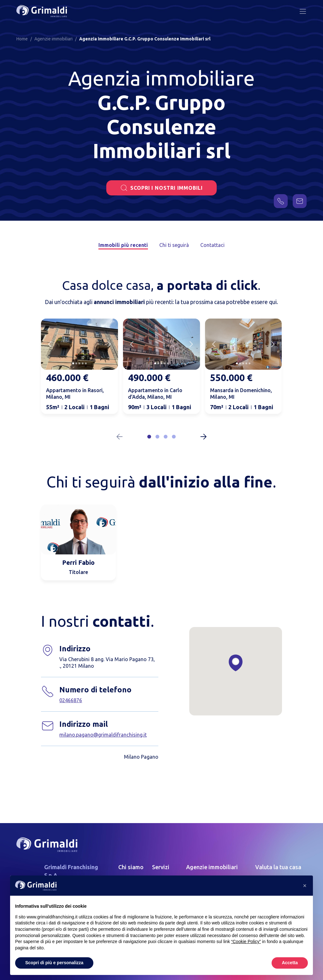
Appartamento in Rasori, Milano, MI (75, 394)
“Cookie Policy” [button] (246, 941)
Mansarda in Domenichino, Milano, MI (241, 394)
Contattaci (212, 245)
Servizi (161, 867)
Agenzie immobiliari (212, 867)
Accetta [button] (290, 963)
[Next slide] (109, 344)
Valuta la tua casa (278, 867)
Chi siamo (131, 867)
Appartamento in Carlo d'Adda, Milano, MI (155, 394)
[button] (149, 437)
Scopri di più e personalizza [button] (54, 963)
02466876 (71, 700)
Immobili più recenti (123, 245)
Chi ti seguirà (174, 245)
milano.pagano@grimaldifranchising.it (103, 735)
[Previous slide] (50, 344)
